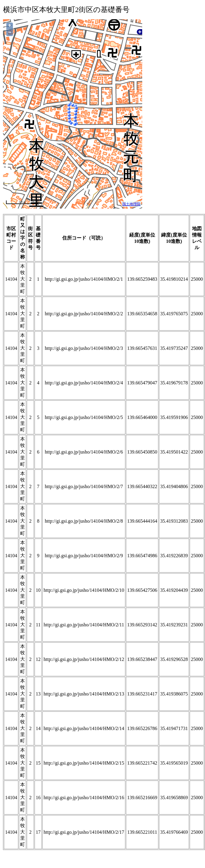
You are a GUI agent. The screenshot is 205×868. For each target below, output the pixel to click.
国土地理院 (131, 204)
